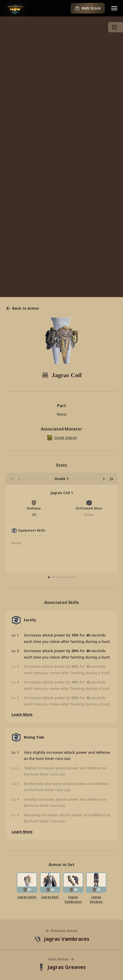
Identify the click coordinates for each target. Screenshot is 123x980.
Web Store (88, 8)
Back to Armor (22, 308)
